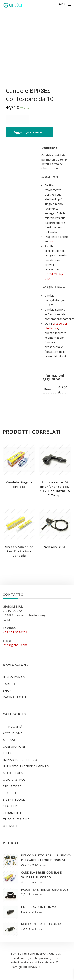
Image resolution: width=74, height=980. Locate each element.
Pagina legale (15, 697)
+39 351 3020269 (15, 632)
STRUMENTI (12, 813)
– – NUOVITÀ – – (15, 726)
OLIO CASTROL (14, 779)
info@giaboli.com (15, 645)
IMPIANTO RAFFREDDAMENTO (26, 766)
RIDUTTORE (12, 786)
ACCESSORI (11, 740)
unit (51, 241)
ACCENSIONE (13, 733)
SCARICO (10, 793)
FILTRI (8, 753)
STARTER (10, 806)
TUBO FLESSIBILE (16, 819)
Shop (7, 690)
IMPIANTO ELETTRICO (20, 760)
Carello (10, 684)
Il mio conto (14, 677)
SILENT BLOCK (14, 799)
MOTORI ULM (13, 773)
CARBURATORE (14, 746)
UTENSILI (10, 826)
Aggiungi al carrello (30, 132)
